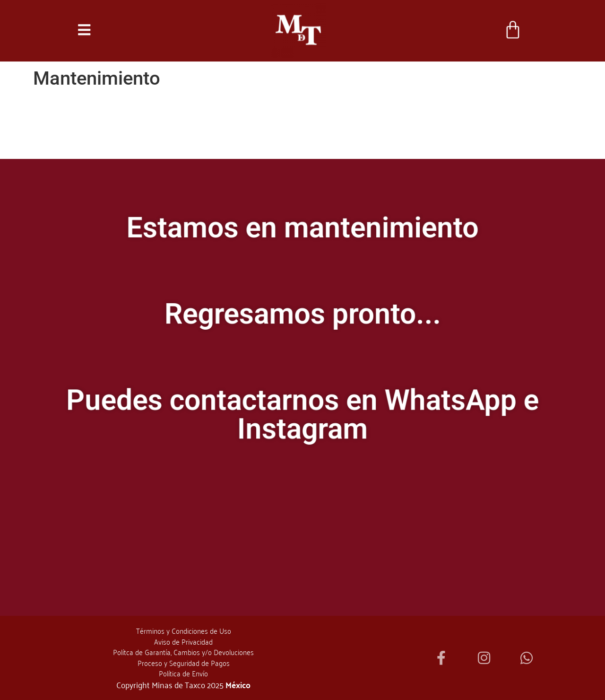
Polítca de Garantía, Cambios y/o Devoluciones (183, 652)
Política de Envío (183, 673)
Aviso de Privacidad (183, 641)
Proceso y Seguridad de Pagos (184, 663)
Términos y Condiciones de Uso (184, 630)
